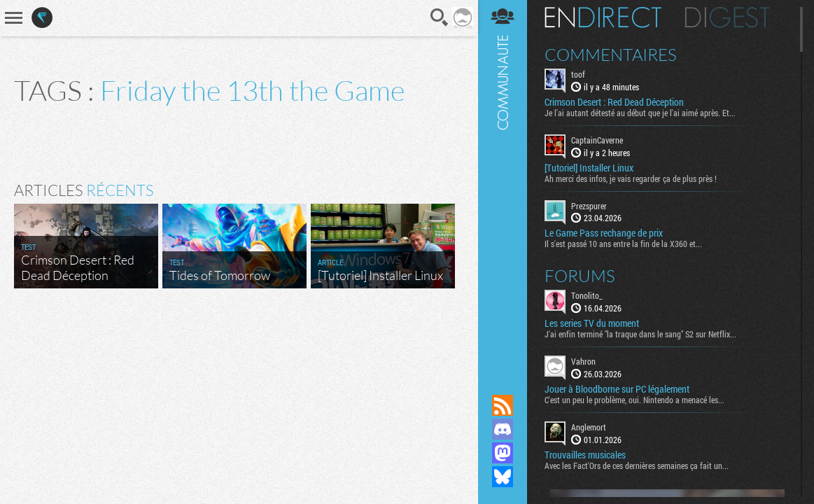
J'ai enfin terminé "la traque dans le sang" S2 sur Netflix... (640, 334)
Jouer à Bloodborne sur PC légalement (617, 389)
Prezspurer (589, 206)
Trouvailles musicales (585, 455)
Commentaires (611, 55)
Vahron (583, 361)
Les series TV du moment (592, 323)
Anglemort (589, 427)
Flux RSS (503, 405)
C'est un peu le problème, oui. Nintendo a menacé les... (634, 400)
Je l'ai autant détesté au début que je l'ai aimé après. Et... (640, 113)
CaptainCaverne (597, 140)
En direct (603, 17)
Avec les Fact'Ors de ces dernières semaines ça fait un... (637, 465)
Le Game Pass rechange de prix (604, 233)
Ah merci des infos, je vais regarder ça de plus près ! (631, 178)
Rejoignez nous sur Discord (503, 429)
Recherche (440, 17)
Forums (580, 276)
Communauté (503, 184)
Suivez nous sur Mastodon (503, 453)
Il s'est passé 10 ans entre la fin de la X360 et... (623, 244)
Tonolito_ (587, 295)
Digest (728, 17)
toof (578, 74)
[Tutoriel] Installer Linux (589, 168)
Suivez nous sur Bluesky (503, 477)
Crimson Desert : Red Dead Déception (614, 102)
